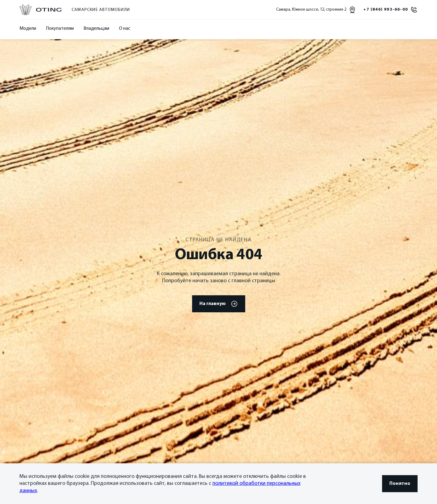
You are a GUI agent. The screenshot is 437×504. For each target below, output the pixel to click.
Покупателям (60, 29)
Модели (28, 29)
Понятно (400, 484)
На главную (219, 304)
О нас (125, 29)
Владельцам (96, 29)
